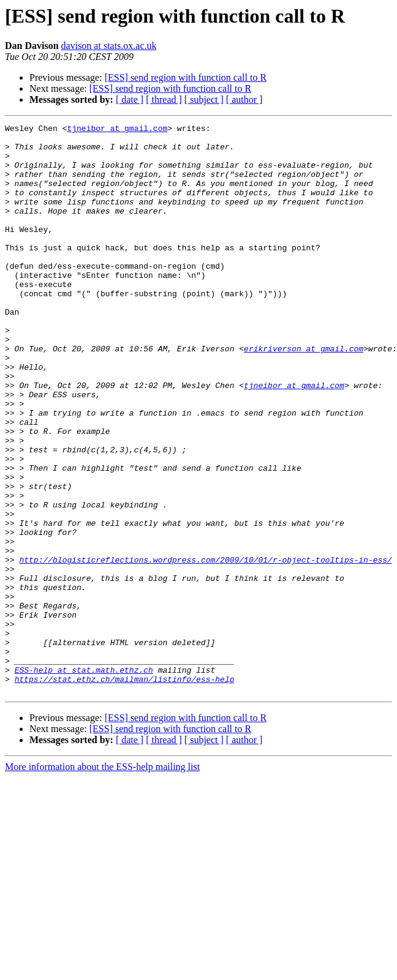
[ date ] (130, 99)
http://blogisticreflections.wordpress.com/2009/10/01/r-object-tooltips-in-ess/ (205, 648)
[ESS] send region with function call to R (186, 77)
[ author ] (244, 99)
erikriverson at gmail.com (304, 394)
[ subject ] (204, 99)
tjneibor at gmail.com (117, 130)
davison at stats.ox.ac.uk (109, 46)
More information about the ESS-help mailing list (102, 881)
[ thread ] (164, 99)
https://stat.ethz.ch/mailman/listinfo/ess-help (125, 791)
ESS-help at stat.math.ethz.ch (84, 780)
